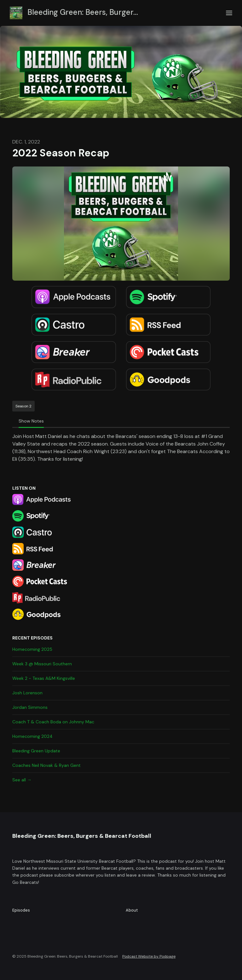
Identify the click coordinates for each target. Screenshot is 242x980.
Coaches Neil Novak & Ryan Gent (46, 765)
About (132, 910)
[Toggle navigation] (229, 13)
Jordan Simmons (30, 707)
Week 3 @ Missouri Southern (42, 664)
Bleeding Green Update (36, 751)
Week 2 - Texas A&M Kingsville (44, 678)
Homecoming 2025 (32, 649)
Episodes (21, 910)
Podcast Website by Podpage (149, 956)
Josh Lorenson (27, 693)
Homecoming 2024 (32, 736)
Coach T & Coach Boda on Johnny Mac (53, 722)
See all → (22, 780)
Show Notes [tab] (31, 421)
